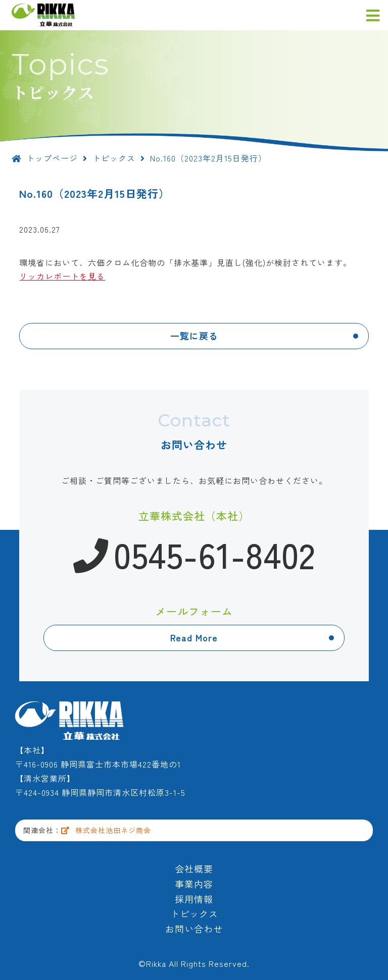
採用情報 (194, 899)
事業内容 (194, 884)
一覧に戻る (194, 336)
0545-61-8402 (194, 554)
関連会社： (87, 830)
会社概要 (194, 868)
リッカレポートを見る (62, 276)
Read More (194, 637)
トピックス (114, 158)
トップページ (45, 158)
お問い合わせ (194, 929)
